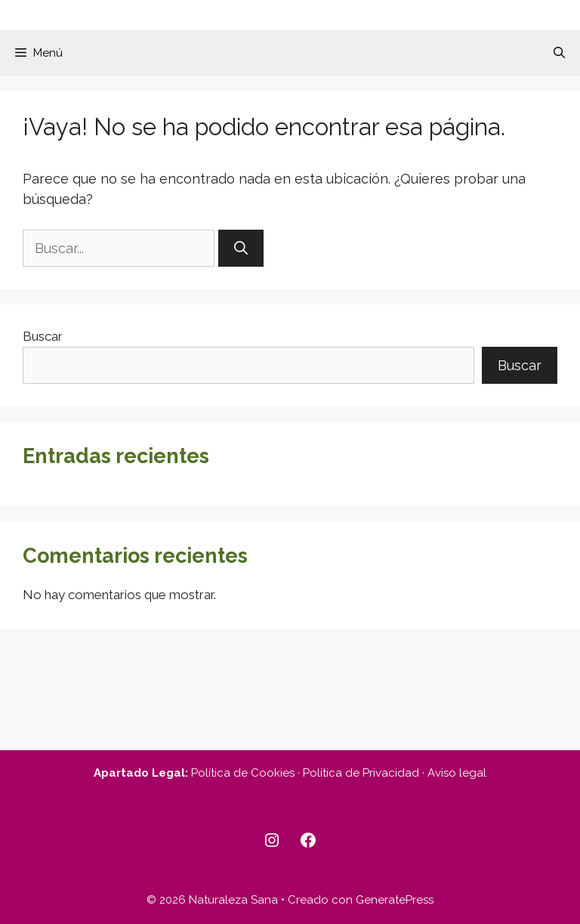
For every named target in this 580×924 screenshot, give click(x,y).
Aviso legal (457, 773)
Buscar (43, 336)
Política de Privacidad (361, 773)
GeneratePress (395, 900)
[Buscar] (241, 248)
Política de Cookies (243, 773)
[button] (559, 53)
